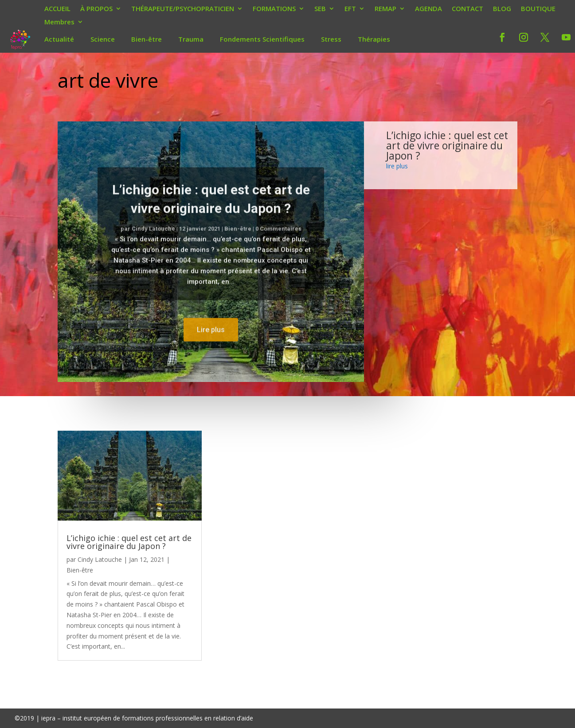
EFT (350, 9)
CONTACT (467, 9)
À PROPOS (96, 9)
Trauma (191, 39)
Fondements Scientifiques (262, 39)
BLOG (502, 9)
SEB (320, 9)
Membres (59, 23)
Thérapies (374, 39)
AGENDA (428, 9)
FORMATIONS (274, 9)
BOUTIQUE (538, 9)
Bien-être (147, 39)
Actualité (59, 39)
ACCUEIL (57, 9)
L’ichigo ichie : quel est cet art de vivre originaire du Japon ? (447, 145)
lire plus (397, 166)
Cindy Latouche (153, 243)
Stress (331, 39)
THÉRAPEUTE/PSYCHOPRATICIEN (183, 9)
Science (103, 39)
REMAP (385, 9)
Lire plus (211, 344)
